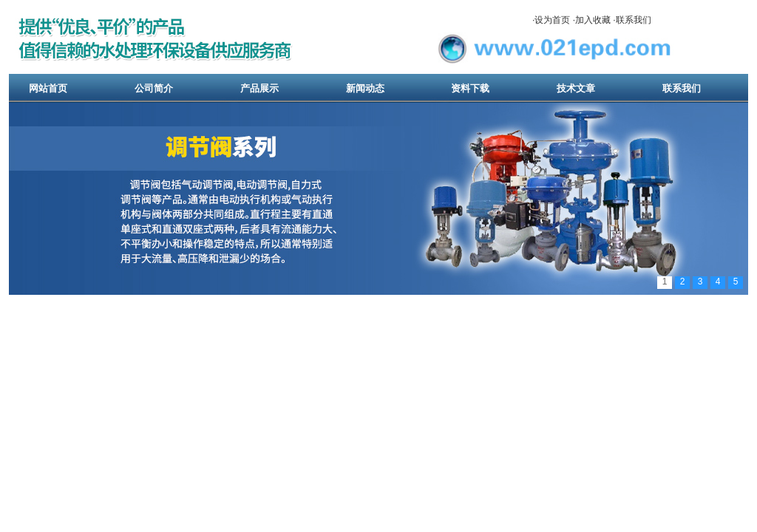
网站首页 (48, 88)
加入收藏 (593, 20)
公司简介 (154, 88)
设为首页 (552, 20)
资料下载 (470, 88)
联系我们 (634, 20)
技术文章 (576, 88)
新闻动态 (365, 88)
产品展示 (259, 88)
